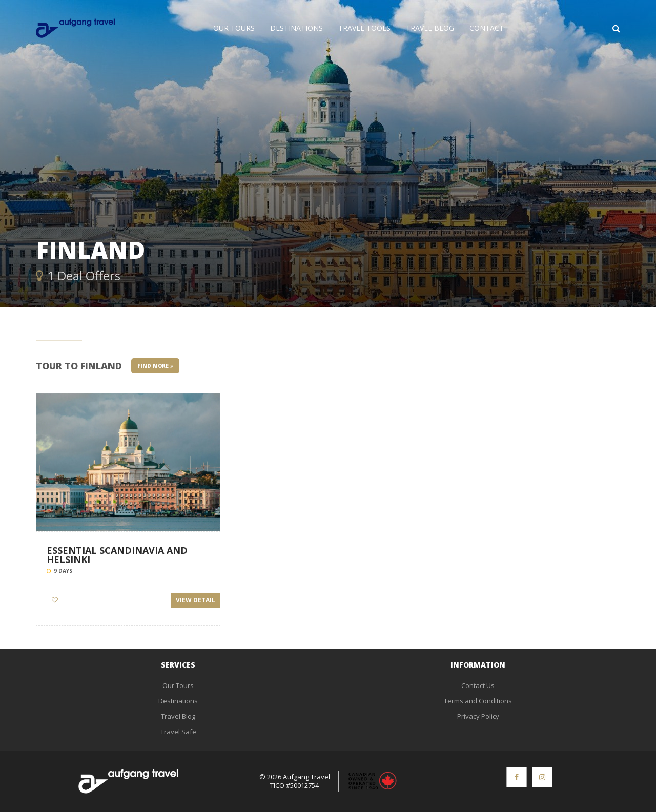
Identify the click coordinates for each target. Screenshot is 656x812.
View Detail (196, 600)
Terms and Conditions (478, 701)
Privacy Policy (478, 716)
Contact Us (478, 685)
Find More (155, 366)
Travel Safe (178, 732)
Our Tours (234, 28)
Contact (487, 28)
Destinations (296, 28)
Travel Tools (364, 28)
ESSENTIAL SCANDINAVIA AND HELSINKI (117, 555)
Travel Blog (430, 28)
